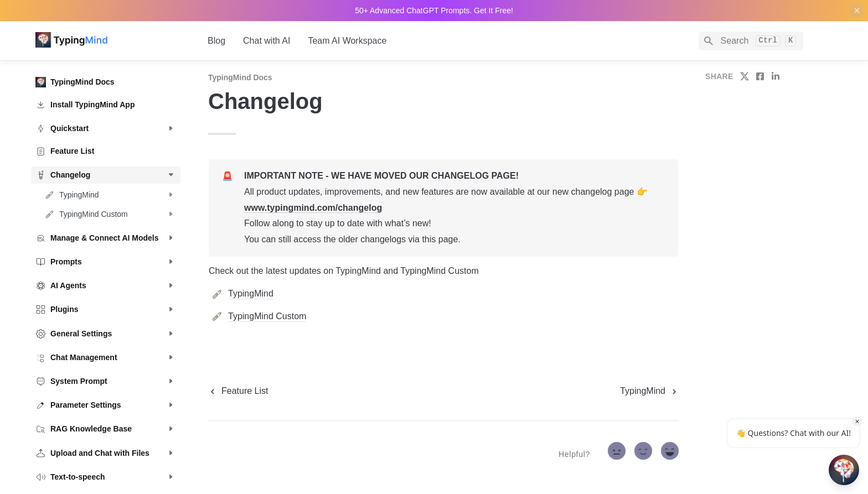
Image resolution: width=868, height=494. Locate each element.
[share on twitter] (745, 76)
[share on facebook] (760, 76)
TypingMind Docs (240, 77)
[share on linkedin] (776, 76)
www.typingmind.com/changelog (313, 208)
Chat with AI (267, 41)
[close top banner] (857, 11)
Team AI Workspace (347, 41)
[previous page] (238, 391)
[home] (113, 41)
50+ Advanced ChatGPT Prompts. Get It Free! (434, 11)
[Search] (751, 41)
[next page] (649, 391)
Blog (216, 41)
